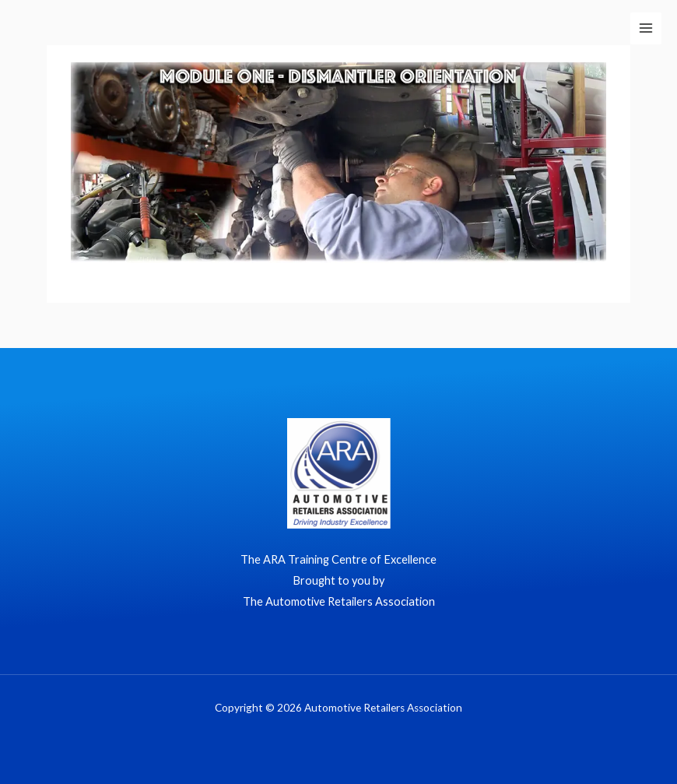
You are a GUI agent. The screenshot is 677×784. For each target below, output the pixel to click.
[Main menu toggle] (646, 28)
